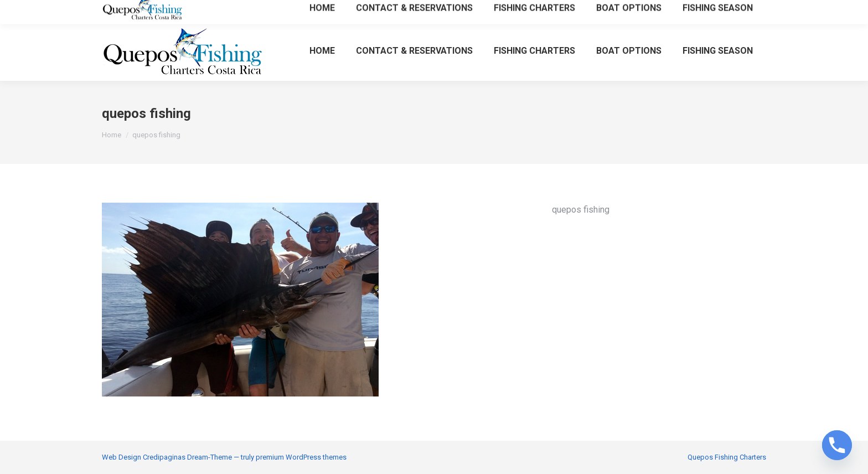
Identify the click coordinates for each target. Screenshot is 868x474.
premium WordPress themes (301, 457)
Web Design (122, 457)
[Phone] (837, 445)
